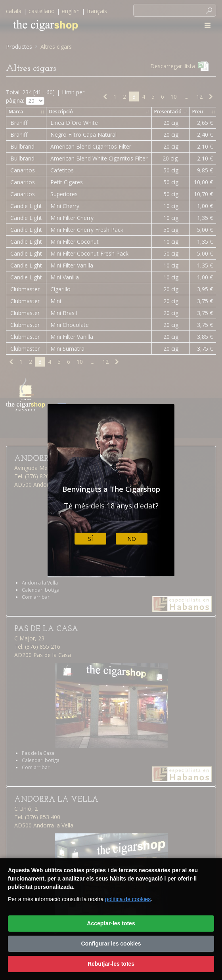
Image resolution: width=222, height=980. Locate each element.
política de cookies (128, 899)
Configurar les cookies (111, 944)
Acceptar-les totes (111, 923)
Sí (90, 539)
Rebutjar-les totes (111, 964)
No (132, 539)
